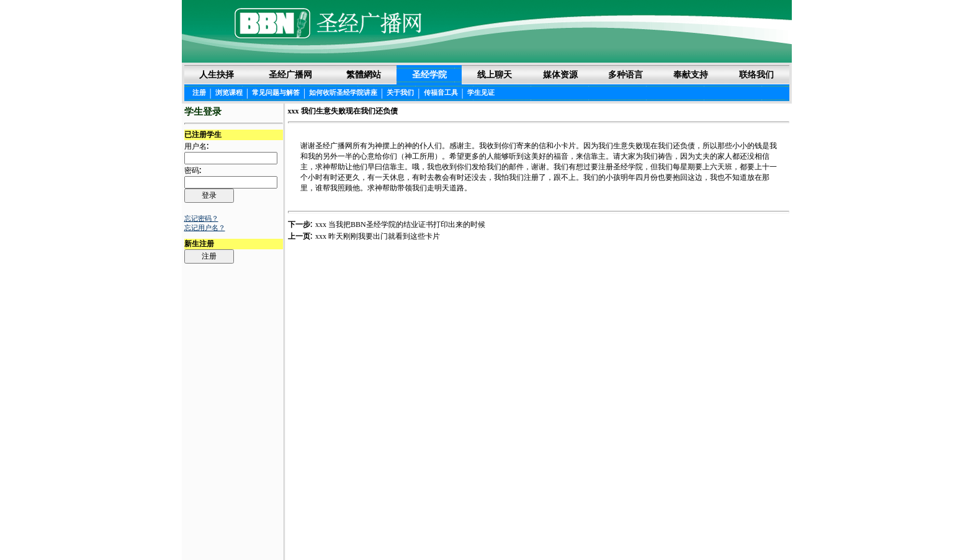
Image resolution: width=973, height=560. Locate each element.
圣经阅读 (447, 530)
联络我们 (756, 74)
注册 (199, 92)
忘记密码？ (201, 218)
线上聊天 (495, 74)
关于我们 (400, 92)
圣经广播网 (290, 74)
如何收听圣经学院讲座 (343, 92)
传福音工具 (441, 92)
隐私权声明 (531, 530)
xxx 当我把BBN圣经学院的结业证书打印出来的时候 (400, 224)
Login (194, 530)
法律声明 (487, 530)
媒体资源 (560, 74)
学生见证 (481, 92)
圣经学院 (429, 74)
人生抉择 (217, 74)
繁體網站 (364, 74)
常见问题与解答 (276, 92)
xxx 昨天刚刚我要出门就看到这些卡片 (378, 236)
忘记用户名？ (205, 228)
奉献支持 (691, 74)
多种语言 (625, 74)
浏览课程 (229, 92)
